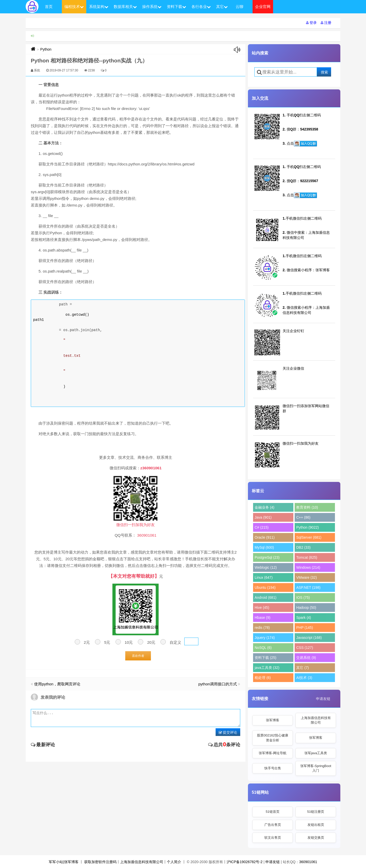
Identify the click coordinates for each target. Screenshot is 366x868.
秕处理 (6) (263, 678)
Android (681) (266, 598)
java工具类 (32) (267, 668)
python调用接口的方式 (218, 684)
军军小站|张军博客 (64, 862)
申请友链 (323, 699)
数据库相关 (125, 7)
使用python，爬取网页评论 (57, 684)
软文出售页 (273, 838)
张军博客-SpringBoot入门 (316, 768)
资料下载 (176, 7)
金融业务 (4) (264, 507)
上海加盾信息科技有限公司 (316, 720)
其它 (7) (302, 668)
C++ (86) (303, 517)
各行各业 (201, 7)
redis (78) (262, 628)
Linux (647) (264, 577)
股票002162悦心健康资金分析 (272, 738)
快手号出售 (273, 768)
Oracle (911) (265, 537)
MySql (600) (264, 547)
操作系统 (152, 7)
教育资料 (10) (307, 507)
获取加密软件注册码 (100, 862)
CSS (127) (305, 648)
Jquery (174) (265, 638)
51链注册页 (316, 812)
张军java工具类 (316, 753)
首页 (49, 7)
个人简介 (174, 862)
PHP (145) (305, 628)
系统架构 (99, 7)
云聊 (239, 7)
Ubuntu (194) (265, 587)
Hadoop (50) (306, 608)
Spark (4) (304, 618)
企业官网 (263, 7)
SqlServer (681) (309, 537)
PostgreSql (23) (267, 557)
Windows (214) (308, 567)
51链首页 (272, 812)
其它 (222, 7)
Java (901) (263, 517)
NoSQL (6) (263, 648)
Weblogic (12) (266, 567)
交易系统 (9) (306, 658)
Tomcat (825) (307, 557)
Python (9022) (307, 527)
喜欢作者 (138, 656)
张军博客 (273, 720)
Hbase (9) (262, 618)
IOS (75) (303, 598)
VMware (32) (306, 577)
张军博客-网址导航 (273, 753)
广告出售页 (273, 825)
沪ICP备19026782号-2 (245, 862)
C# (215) (262, 527)
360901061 (308, 862)
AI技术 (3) (304, 678)
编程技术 (74, 7)
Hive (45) (262, 608)
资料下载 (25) (266, 658)
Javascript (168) (309, 638)
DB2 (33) (303, 547)
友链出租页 (316, 825)
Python (46, 49)
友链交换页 (316, 838)
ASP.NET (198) (308, 587)
